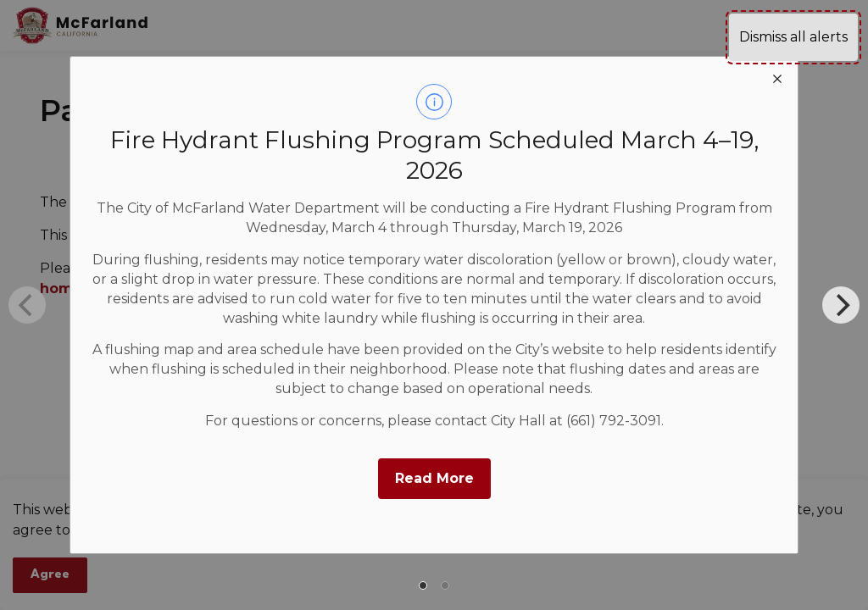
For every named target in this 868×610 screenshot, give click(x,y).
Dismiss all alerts (793, 37)
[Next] (841, 305)
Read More (434, 478)
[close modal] (777, 77)
